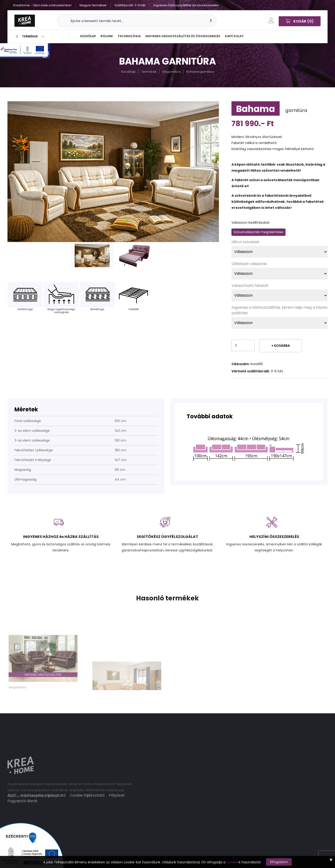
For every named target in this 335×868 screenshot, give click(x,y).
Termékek (30, 36)
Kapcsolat (234, 36)
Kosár (300, 21)
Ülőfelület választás (249, 264)
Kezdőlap (88, 36)
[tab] (92, 255)
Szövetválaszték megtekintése (258, 232)
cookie (232, 862)
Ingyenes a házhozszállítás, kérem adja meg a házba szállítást (279, 310)
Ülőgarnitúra (171, 72)
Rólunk (107, 36)
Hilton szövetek (245, 242)
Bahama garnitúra (200, 72)
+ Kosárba (281, 346)
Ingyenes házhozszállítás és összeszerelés (183, 36)
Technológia (129, 36)
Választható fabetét (250, 286)
